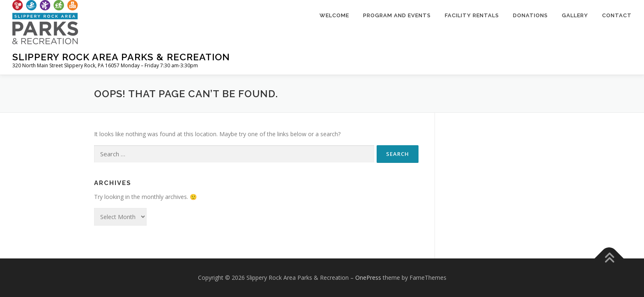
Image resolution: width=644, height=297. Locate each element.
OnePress (368, 278)
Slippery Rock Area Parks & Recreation (121, 57)
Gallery (575, 15)
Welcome (334, 15)
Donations (530, 15)
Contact (617, 15)
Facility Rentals (472, 15)
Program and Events (397, 15)
